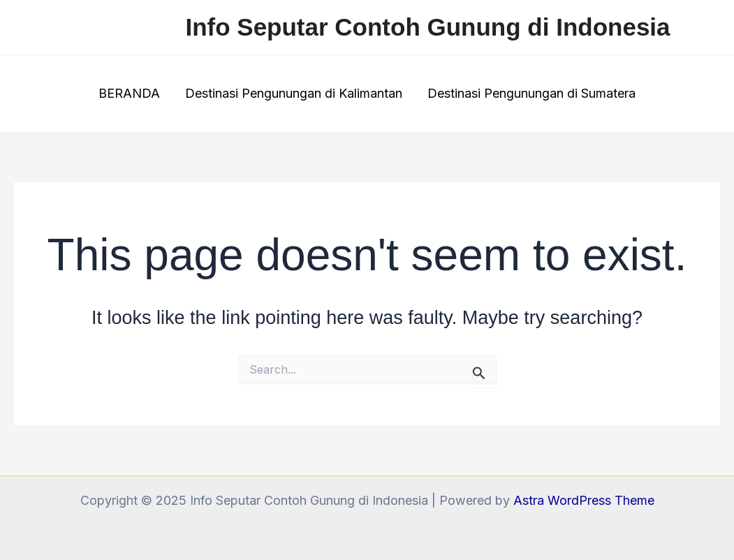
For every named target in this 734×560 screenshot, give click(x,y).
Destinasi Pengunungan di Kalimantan (294, 93)
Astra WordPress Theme (584, 500)
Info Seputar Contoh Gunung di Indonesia (427, 27)
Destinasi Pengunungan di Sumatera (531, 93)
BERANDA (129, 93)
